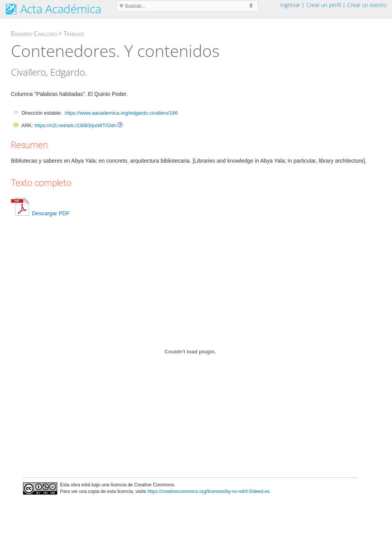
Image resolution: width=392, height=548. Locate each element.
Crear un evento (367, 5)
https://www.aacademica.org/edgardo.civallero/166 (121, 113)
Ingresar (290, 5)
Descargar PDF (40, 213)
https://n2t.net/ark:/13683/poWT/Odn (75, 125)
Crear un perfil (324, 5)
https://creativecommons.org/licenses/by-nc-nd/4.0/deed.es (208, 491)
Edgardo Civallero (34, 34)
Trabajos (74, 34)
